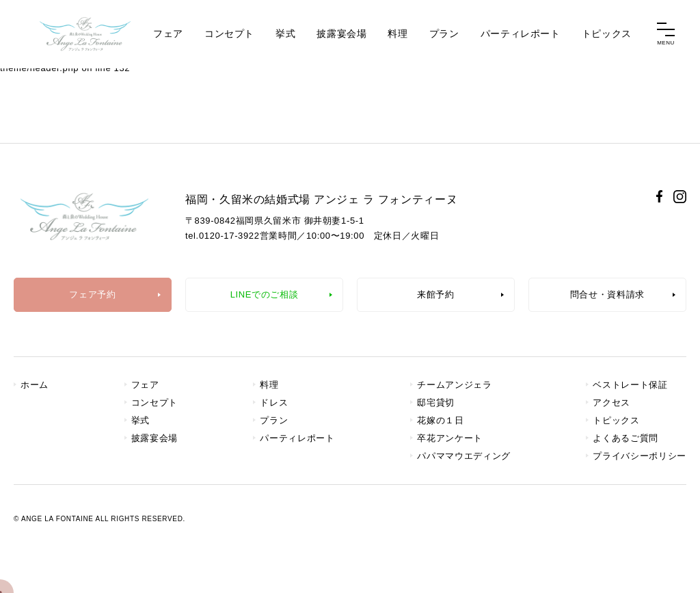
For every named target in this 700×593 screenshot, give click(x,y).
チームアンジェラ (454, 385)
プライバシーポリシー (640, 456)
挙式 (285, 34)
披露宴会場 (341, 34)
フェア (168, 34)
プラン (444, 34)
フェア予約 (92, 294)
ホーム (35, 385)
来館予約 (436, 294)
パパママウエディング (464, 456)
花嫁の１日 (440, 420)
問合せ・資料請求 (607, 294)
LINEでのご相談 (265, 294)
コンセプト (229, 34)
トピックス (607, 34)
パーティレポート (521, 34)
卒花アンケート (450, 438)
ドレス (274, 403)
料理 (398, 34)
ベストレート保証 (630, 385)
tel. (223, 236)
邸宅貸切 (436, 403)
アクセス (611, 403)
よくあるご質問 (625, 438)
